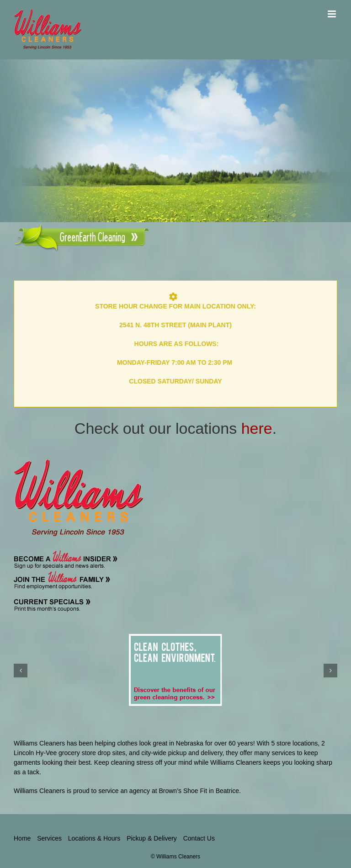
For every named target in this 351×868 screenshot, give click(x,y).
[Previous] (21, 671)
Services (49, 838)
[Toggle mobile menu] (332, 14)
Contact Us (199, 838)
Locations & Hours (94, 838)
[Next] (330, 671)
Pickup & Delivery (152, 838)
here (257, 428)
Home (22, 838)
